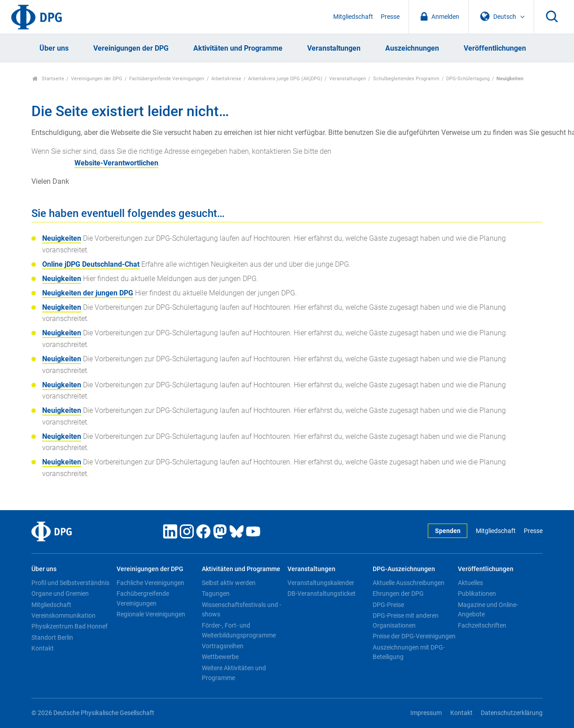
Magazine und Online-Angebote (488, 610)
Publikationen (477, 594)
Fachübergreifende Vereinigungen (167, 79)
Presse (390, 17)
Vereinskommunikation (63, 615)
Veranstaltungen (334, 48)
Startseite (48, 79)
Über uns (54, 48)
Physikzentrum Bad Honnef (70, 626)
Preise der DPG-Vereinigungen (414, 636)
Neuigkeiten (62, 238)
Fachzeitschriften (482, 625)
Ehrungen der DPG (398, 594)
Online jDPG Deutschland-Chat (91, 264)
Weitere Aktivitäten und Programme (234, 673)
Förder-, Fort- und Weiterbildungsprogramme (239, 630)
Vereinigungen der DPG (131, 48)
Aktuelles (470, 583)
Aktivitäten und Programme (238, 48)
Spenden (448, 531)
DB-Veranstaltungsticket (322, 594)
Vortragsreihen (223, 646)
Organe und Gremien (60, 594)
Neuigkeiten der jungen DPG (88, 293)
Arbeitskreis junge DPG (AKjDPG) (285, 79)
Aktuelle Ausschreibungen (409, 583)
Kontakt (43, 648)
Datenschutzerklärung (512, 713)
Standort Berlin (52, 637)
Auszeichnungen (412, 48)
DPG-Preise (388, 605)
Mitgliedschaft (353, 17)
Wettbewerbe (220, 657)
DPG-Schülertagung (468, 79)
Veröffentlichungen (495, 48)
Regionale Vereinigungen (151, 614)
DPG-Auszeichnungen (404, 569)
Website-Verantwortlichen (116, 163)
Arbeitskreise (226, 79)
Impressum (426, 713)
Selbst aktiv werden (229, 583)
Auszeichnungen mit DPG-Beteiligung (409, 652)
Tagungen (216, 594)
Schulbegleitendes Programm (406, 79)
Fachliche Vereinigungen (150, 583)
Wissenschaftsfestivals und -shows (241, 610)
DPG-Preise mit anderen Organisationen (406, 620)
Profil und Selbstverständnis (70, 583)
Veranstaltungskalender (321, 583)
